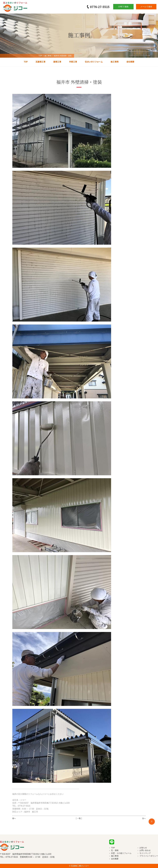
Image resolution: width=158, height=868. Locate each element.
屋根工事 (57, 62)
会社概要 (130, 62)
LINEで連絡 (123, 7)
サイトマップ (145, 853)
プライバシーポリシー (149, 856)
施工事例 (48, 56)
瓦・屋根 (115, 850)
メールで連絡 (146, 7)
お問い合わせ (145, 850)
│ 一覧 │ (79, 818)
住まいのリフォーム (94, 62)
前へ (14, 818)
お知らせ (143, 848)
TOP (40, 56)
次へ (144, 818)
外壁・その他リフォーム (121, 853)
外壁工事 (73, 62)
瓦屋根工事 (40, 62)
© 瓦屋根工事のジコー (79, 866)
